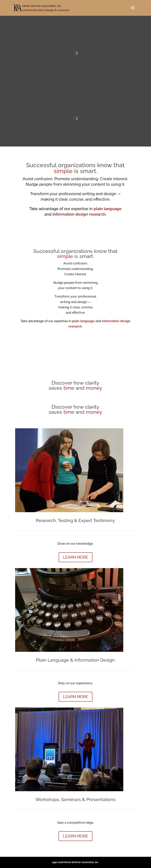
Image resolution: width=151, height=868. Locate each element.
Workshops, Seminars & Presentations (75, 799)
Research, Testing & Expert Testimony (75, 520)
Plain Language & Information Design (75, 660)
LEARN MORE (75, 557)
